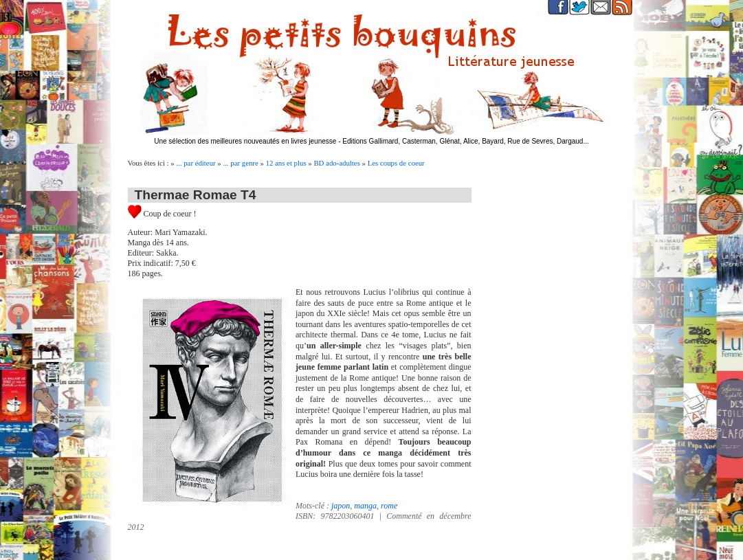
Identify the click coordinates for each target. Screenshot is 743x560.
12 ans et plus (286, 163)
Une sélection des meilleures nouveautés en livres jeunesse (245, 141)
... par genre (240, 163)
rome (389, 506)
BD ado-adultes (336, 163)
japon (341, 506)
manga (365, 506)
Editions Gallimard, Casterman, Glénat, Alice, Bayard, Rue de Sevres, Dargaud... (466, 141)
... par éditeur (196, 163)
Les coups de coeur (396, 163)
